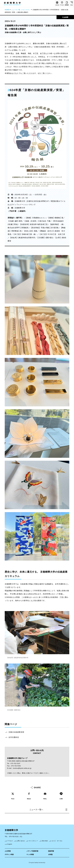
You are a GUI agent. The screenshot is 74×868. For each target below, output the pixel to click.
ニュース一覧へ (48, 810)
